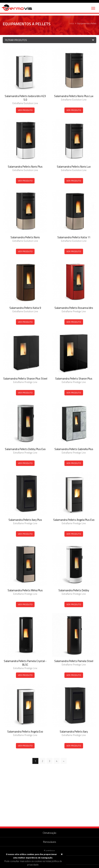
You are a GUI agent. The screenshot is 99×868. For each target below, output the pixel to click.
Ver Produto (25, 110)
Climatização (49, 833)
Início (72, 23)
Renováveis (50, 842)
